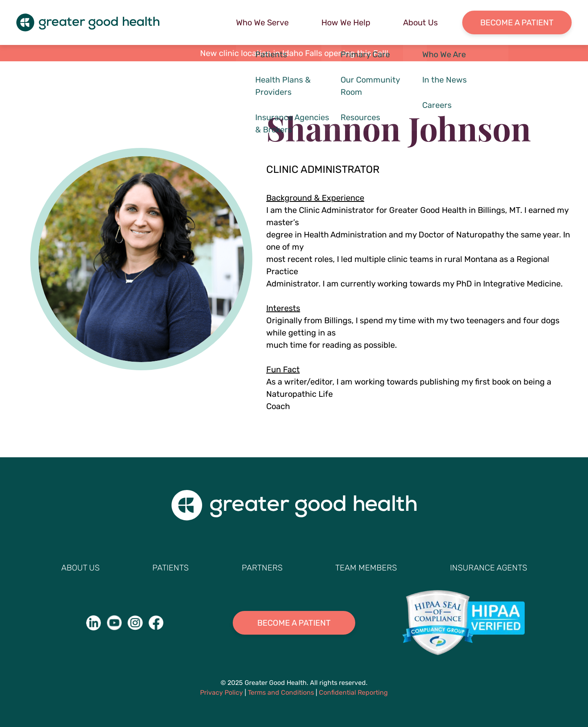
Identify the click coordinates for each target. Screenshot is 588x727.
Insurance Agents (489, 568)
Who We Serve (262, 22)
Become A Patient (294, 623)
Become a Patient (517, 22)
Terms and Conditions (281, 692)
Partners (262, 568)
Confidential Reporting (353, 692)
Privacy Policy (222, 692)
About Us (420, 22)
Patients (170, 568)
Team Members (366, 568)
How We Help (346, 22)
